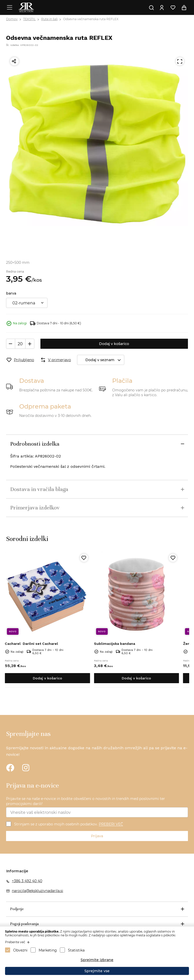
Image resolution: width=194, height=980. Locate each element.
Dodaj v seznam (105, 360)
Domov (12, 19)
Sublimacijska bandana (115, 644)
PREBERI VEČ (111, 824)
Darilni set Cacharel (31, 644)
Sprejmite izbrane (97, 960)
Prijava (97, 836)
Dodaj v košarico (114, 344)
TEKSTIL (29, 19)
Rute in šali (49, 19)
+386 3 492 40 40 (27, 881)
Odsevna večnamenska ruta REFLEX (91, 19)
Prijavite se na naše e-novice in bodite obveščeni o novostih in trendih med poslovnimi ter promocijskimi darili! (86, 801)
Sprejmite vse (97, 971)
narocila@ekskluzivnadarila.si (38, 891)
